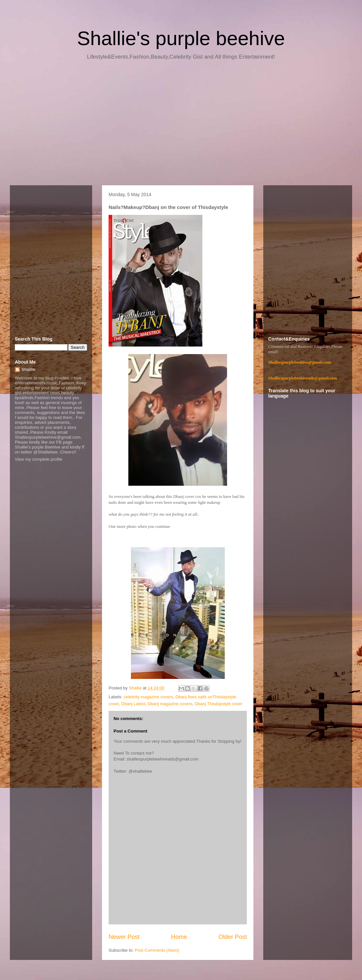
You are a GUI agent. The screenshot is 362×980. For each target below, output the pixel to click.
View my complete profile (39, 459)
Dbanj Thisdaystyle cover (219, 704)
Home (179, 937)
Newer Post (124, 937)
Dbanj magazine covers (170, 704)
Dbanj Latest (133, 704)
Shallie (28, 369)
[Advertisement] (181, 125)
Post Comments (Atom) (157, 950)
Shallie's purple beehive (181, 38)
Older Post (233, 937)
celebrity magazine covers (148, 697)
